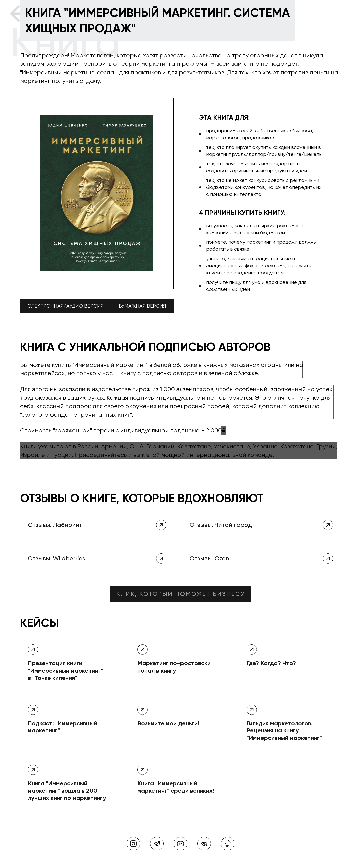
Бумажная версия (143, 306)
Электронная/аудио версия (66, 306)
